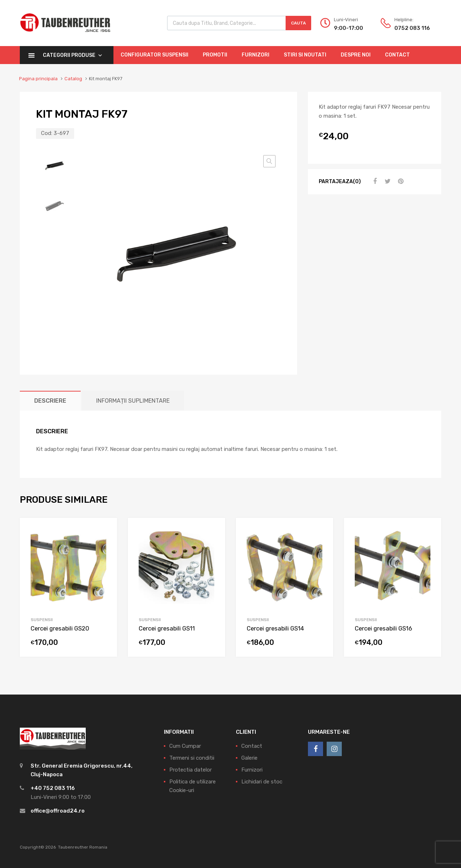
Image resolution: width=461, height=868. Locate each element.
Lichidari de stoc (262, 782)
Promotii (215, 55)
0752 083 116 (412, 28)
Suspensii (42, 620)
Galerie (249, 758)
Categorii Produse (73, 55)
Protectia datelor (191, 770)
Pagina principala (38, 79)
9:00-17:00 (348, 28)
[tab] (50, 401)
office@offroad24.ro (58, 811)
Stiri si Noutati (305, 55)
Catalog (73, 79)
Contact (397, 55)
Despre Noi (356, 55)
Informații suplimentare (133, 401)
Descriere (50, 401)
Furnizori (256, 55)
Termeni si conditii (192, 758)
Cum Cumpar (185, 746)
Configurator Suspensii (155, 55)
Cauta (298, 23)
